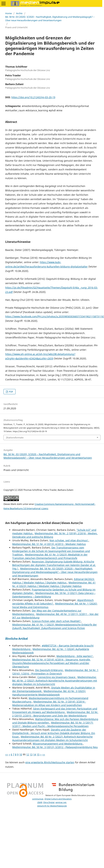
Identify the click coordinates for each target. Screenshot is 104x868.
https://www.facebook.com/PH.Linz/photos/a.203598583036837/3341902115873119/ (55, 316)
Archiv (19, 13)
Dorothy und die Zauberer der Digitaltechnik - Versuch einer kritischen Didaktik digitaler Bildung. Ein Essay (54, 733)
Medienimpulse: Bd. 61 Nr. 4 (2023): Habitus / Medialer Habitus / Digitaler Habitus (54, 584)
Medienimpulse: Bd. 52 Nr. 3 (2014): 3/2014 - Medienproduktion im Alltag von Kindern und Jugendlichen (49, 703)
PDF (11, 392)
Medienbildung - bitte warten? (75, 656)
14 (35, 754)
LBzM (40, 802)
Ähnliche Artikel (17, 639)
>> (44, 754)
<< (7, 754)
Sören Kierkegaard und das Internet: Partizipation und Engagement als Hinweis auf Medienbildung (55, 710)
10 (21, 754)
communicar (38, 799)
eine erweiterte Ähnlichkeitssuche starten (50, 762)
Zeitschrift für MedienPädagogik (52, 806)
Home (8, 13)
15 (38, 754)
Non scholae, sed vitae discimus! (69, 540)
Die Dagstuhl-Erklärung (49, 670)
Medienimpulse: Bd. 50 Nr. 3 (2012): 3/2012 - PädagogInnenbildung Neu (55, 747)
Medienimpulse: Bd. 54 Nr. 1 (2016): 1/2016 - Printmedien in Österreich (55, 672)
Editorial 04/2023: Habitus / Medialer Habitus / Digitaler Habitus (53, 581)
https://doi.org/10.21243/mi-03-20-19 (33, 97)
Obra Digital (49, 802)
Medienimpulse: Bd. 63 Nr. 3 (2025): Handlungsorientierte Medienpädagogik (49, 693)
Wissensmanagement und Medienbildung (58, 744)
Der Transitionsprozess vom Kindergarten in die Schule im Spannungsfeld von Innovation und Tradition (51, 551)
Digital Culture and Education (58, 799)
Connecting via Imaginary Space (57, 677)
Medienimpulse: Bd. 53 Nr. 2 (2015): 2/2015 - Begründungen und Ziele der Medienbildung (55, 714)
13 (31, 754)
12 (28, 754)
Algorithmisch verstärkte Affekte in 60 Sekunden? (53, 602)
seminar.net (61, 802)
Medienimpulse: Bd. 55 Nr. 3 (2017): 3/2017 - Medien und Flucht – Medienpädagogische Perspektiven (53, 724)
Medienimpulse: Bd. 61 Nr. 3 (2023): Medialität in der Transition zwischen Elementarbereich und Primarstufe (50, 556)
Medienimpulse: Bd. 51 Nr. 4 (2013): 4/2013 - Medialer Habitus (49, 544)
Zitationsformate (15, 438)
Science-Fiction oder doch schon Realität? (56, 621)
